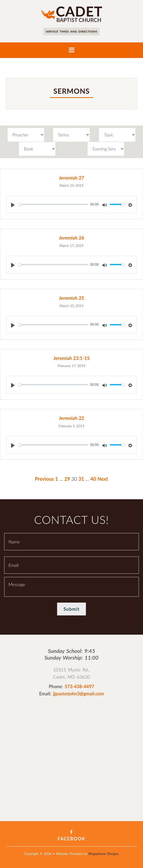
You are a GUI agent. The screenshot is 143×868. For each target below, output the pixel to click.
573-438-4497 (79, 686)
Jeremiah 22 (71, 418)
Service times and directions (71, 31)
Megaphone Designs (103, 854)
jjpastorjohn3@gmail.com (78, 694)
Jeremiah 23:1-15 (72, 358)
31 (81, 479)
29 (67, 479)
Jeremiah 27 (71, 178)
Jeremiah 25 (71, 298)
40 (93, 479)
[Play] (13, 205)
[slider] (53, 204)
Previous (44, 479)
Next (103, 479)
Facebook (71, 836)
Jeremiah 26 (71, 238)
